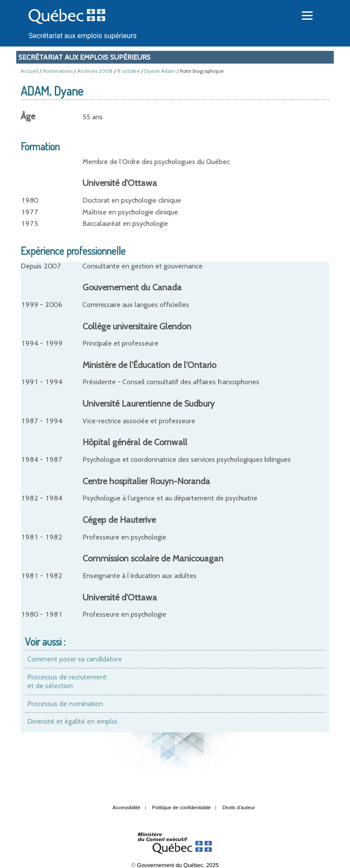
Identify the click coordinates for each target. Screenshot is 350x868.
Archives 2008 (95, 71)
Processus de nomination (65, 704)
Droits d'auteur (239, 807)
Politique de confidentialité (182, 807)
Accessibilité (127, 807)
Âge (28, 116)
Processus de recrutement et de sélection (67, 681)
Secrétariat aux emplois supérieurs (82, 36)
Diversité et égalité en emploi (72, 721)
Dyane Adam (160, 71)
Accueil (29, 71)
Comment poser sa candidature (75, 659)
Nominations (58, 71)
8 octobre (129, 71)
